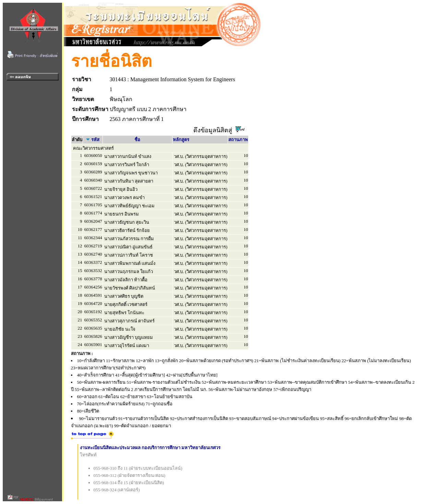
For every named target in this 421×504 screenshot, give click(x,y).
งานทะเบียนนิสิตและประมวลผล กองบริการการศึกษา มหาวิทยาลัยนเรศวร (150, 448)
